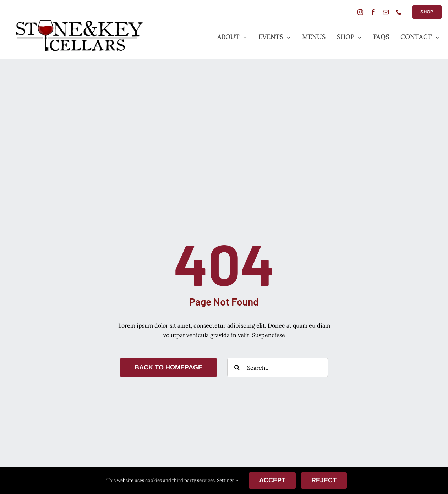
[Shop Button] (427, 12)
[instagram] (360, 12)
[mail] (386, 12)
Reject (324, 480)
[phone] (399, 12)
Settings (228, 480)
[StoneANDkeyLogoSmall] (79, 22)
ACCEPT (272, 480)
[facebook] (373, 12)
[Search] (237, 367)
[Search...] (278, 367)
